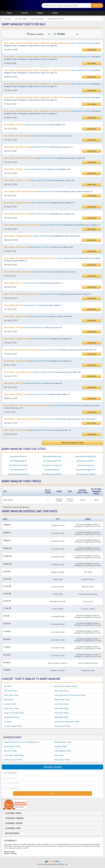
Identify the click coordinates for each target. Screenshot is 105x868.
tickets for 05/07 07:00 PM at (52, 44)
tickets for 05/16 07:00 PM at (52, 112)
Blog (66, 864)
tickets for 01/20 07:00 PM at (47, 294)
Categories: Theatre (14, 823)
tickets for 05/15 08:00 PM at (52, 99)
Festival (55, 13)
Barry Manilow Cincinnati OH (18, 465)
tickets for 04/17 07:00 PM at (38, 361)
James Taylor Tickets (11, 695)
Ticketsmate (20, 5)
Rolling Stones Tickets (62, 760)
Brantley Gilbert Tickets (12, 746)
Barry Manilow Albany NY (18, 457)
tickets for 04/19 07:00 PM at (42, 372)
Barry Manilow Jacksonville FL (52, 474)
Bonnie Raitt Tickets (62, 708)
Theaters (40, 13)
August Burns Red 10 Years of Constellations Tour (22, 742)
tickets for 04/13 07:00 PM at (33, 327)
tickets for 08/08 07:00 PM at (52, 259)
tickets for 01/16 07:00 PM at (33, 283)
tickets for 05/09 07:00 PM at (52, 71)
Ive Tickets (8, 722)
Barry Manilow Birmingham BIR (86, 457)
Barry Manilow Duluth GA (86, 465)
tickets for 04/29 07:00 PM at (37, 430)
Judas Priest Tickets (62, 704)
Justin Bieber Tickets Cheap (14, 755)
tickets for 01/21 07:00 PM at (33, 305)
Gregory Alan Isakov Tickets (14, 713)
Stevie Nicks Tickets (62, 713)
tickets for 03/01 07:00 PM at (38, 316)
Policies (62, 864)
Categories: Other (13, 828)
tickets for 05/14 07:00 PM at (52, 85)
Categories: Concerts (14, 818)
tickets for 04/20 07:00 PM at (33, 383)
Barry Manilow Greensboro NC (18, 474)
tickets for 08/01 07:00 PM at (39, 203)
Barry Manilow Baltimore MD (52, 457)
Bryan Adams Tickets (11, 708)
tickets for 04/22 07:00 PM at (37, 394)
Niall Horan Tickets (11, 691)
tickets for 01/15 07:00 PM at (40, 272)
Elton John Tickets (10, 751)
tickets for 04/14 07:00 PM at (38, 339)
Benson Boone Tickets (62, 726)
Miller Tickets (9, 700)
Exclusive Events (12, 833)
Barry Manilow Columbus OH (52, 465)
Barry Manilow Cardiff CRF (52, 461)
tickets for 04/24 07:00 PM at (52, 407)
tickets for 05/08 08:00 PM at (52, 58)
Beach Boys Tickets (61, 717)
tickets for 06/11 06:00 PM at (38, 136)
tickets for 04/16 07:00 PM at (50, 350)
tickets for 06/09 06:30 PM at (35, 125)
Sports (10, 13)
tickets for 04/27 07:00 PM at (50, 419)
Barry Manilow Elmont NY (18, 470)
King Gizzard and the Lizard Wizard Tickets (70, 695)
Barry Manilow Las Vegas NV (86, 474)
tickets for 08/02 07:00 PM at (39, 214)
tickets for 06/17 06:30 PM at (39, 180)
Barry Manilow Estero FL (52, 470)
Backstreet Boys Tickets (63, 742)
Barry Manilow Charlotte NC (86, 461)
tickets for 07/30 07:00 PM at (48, 191)
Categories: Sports (13, 813)
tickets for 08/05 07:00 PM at (42, 236)
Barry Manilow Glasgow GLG (86, 470)
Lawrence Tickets (10, 704)
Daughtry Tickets (60, 746)
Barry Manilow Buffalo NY (18, 461)
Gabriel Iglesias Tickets (63, 751)
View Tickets (92, 50)
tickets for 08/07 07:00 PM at (38, 247)
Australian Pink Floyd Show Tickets (67, 722)
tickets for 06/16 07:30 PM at (37, 169)
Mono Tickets (59, 755)
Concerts (25, 13)
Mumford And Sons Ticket (13, 760)
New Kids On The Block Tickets (66, 686)
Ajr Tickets (8, 686)
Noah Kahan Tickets (62, 691)
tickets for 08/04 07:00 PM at (52, 225)
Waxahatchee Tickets (11, 717)
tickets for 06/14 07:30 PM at (44, 158)
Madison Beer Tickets (62, 700)
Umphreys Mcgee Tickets (13, 726)
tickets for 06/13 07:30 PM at (38, 147)
